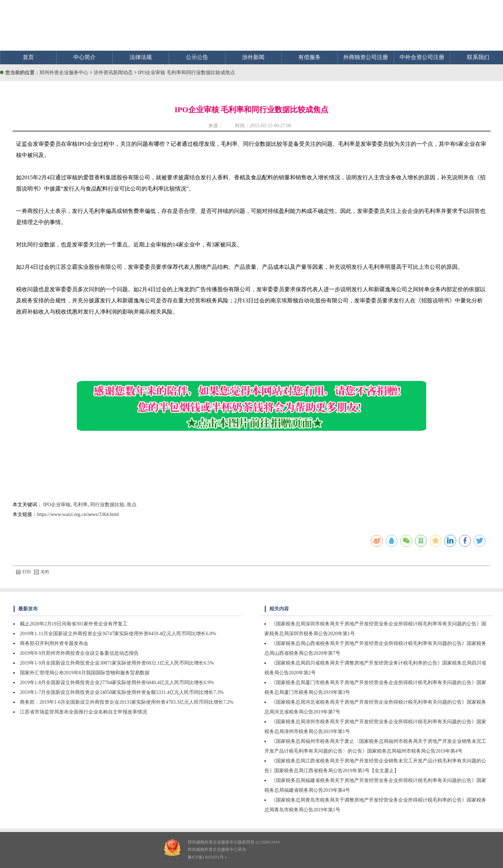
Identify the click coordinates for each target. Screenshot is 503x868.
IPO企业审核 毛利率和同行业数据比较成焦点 (187, 73)
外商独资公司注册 (366, 57)
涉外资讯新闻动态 (114, 73)
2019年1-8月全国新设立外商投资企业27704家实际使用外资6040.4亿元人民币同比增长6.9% (117, 683)
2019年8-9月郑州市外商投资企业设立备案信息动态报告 (79, 653)
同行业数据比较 (107, 505)
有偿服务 (309, 57)
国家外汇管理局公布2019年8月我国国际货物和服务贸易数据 (85, 673)
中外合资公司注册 (422, 57)
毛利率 (80, 505)
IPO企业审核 (57, 505)
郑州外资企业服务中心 (64, 73)
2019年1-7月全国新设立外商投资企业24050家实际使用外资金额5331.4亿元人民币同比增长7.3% (122, 692)
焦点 (132, 505)
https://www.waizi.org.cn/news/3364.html (78, 514)
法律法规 (141, 57)
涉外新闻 (253, 57)
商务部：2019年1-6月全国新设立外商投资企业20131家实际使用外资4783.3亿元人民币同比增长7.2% (127, 702)
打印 (23, 572)
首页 (28, 57)
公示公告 (197, 57)
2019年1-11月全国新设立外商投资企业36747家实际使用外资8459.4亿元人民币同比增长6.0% (118, 634)
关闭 (42, 572)
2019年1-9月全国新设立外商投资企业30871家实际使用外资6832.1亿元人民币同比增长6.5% (117, 663)
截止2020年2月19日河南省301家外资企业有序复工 (74, 624)
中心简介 (85, 57)
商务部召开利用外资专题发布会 (54, 643)
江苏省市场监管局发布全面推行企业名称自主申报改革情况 (83, 712)
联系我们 (478, 57)
